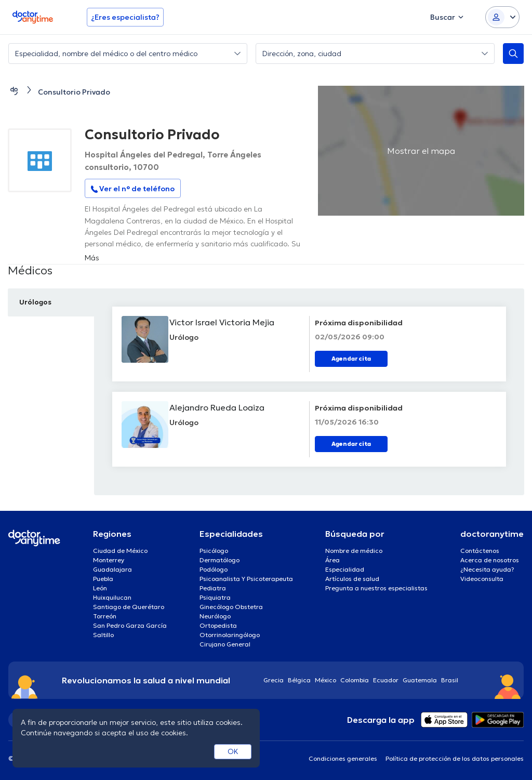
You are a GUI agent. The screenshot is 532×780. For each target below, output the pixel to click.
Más (92, 258)
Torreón (105, 616)
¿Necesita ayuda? (487, 569)
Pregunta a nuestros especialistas (376, 588)
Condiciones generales (343, 758)
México (325, 680)
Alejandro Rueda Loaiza (221, 407)
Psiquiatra (215, 597)
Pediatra (213, 588)
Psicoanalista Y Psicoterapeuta (246, 579)
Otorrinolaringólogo (230, 635)
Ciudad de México (120, 551)
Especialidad (345, 569)
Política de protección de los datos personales (455, 758)
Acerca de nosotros (490, 560)
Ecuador (386, 680)
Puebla (103, 579)
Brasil (450, 680)
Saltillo (103, 635)
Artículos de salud (352, 579)
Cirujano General (225, 644)
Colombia (355, 680)
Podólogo (214, 569)
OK (233, 751)
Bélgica (299, 680)
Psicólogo (214, 551)
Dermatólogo (220, 560)
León (100, 588)
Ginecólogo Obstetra (231, 607)
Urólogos (37, 302)
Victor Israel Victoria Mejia (226, 322)
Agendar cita (351, 359)
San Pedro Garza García (130, 625)
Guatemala (420, 680)
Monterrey (109, 560)
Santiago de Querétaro (129, 607)
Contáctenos (480, 551)
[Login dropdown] (502, 17)
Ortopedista (218, 625)
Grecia (274, 680)
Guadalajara (112, 569)
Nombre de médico (354, 551)
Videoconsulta (482, 579)
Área (332, 560)
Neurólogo (215, 616)
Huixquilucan (112, 597)
